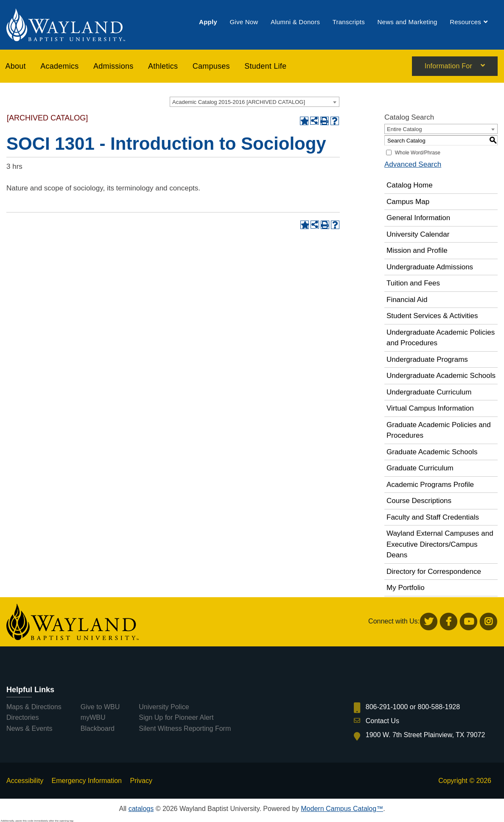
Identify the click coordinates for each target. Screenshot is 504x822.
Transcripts (349, 22)
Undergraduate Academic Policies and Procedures (441, 338)
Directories (22, 717)
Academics (59, 66)
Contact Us (382, 721)
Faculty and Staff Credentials (433, 517)
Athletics (163, 66)
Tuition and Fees (413, 283)
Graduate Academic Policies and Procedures (439, 430)
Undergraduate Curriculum (429, 392)
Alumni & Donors (295, 22)
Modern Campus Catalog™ (342, 809)
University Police (164, 707)
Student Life (265, 66)
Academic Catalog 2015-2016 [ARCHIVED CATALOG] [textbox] (239, 102)
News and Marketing (407, 22)
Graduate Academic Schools (432, 452)
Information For (448, 67)
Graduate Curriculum (420, 468)
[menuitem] (208, 22)
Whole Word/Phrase (418, 153)
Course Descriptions (419, 501)
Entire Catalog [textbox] (404, 129)
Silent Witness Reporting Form (185, 728)
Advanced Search (413, 164)
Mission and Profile (417, 250)
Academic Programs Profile (430, 485)
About (16, 66)
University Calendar (418, 234)
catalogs (141, 809)
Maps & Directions (34, 707)
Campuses (211, 66)
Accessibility (25, 781)
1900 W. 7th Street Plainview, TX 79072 (426, 735)
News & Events (29, 728)
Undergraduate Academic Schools (441, 376)
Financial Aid (407, 300)
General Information (418, 218)
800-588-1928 (439, 707)
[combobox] (255, 102)
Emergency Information (87, 781)
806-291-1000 (387, 707)
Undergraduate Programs (427, 359)
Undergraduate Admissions (430, 267)
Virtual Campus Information (430, 408)
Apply (208, 22)
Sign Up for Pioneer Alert (176, 717)
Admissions (113, 66)
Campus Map (408, 202)
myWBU (93, 717)
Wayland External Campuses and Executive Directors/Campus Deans (440, 544)
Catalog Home (410, 185)
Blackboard (98, 728)
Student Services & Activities (432, 316)
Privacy (141, 781)
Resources (465, 22)
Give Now (244, 22)
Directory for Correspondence (434, 572)
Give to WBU (100, 707)
